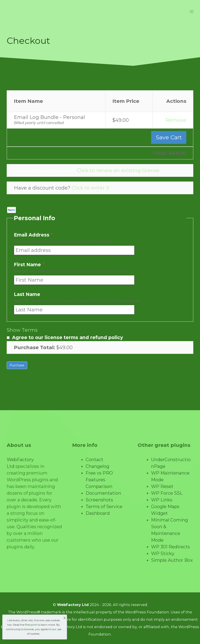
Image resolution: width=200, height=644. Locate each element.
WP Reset (162, 486)
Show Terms (22, 330)
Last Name (27, 295)
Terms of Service (104, 507)
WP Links (162, 500)
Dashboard (98, 513)
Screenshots (99, 500)
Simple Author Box (172, 560)
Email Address (33, 235)
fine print (31, 625)
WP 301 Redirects (171, 547)
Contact (94, 460)
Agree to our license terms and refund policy (68, 337)
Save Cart (169, 137)
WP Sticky (163, 553)
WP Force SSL (167, 493)
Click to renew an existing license (118, 170)
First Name (29, 265)
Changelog (97, 466)
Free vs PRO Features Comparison (99, 480)
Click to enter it (91, 188)
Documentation (103, 493)
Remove (176, 120)
